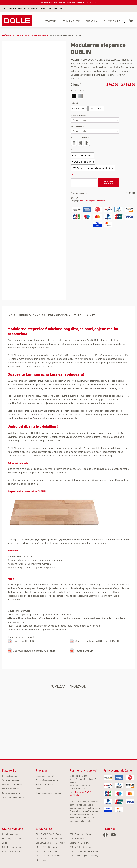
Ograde (39, 789)
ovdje (97, 626)
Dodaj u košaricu (109, 183)
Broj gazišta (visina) (78, 115)
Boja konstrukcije (78, 90)
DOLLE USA (41, 860)
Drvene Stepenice (10, 776)
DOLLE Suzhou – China (80, 834)
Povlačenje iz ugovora (12, 838)
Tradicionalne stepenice (13, 797)
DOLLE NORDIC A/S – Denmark (50, 834)
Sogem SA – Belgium (79, 843)
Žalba (5, 843)
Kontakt (33, 8)
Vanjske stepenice (10, 789)
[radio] (74, 96)
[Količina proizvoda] (84, 183)
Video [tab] (91, 315)
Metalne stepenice (44, 784)
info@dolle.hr (76, 795)
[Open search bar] (123, 21)
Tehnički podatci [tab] (32, 315)
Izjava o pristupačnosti (13, 851)
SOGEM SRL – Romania (80, 847)
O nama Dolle (112, 21)
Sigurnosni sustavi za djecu (49, 793)
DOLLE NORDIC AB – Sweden (49, 838)
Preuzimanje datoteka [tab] (66, 315)
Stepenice (18, 35)
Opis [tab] (12, 315)
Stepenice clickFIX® (45, 776)
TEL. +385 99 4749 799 (14, 8)
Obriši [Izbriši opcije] (75, 175)
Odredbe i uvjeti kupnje (13, 847)
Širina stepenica (77, 126)
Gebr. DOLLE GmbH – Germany (50, 843)
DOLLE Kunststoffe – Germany (84, 851)
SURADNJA (92, 21)
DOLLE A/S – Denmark (46, 847)
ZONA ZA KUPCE (71, 21)
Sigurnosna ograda (11, 793)
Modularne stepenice (37, 35)
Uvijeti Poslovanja (10, 834)
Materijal (74, 103)
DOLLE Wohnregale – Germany (84, 856)
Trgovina (51, 21)
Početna (7, 35)
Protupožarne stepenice (47, 780)
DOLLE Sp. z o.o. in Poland (48, 856)
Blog (43, 8)
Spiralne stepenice (11, 780)
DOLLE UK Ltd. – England (47, 851)
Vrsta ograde (76, 150)
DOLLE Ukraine (77, 838)
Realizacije (55, 8)
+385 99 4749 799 (82, 792)
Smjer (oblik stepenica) (80, 137)
